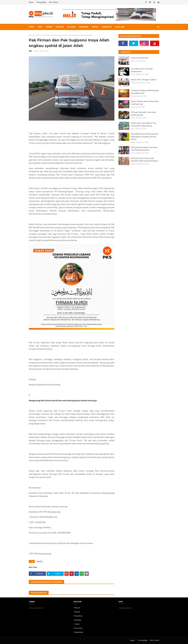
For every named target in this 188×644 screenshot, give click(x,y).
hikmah (77, 608)
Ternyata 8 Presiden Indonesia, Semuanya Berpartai (144, 149)
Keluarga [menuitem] (71, 27)
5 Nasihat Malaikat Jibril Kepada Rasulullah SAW (145, 92)
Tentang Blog (41, 2)
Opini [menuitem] (40, 27)
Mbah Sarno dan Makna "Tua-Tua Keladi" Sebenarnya (144, 124)
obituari (39, 35)
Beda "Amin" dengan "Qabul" (144, 80)
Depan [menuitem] (31, 27)
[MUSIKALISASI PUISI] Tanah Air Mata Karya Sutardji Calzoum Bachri (144, 137)
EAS (31, 51)
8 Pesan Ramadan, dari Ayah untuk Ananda (143, 114)
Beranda (32, 35)
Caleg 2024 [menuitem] (120, 27)
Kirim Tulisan (53, 2)
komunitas (78, 628)
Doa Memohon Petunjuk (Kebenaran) (142, 70)
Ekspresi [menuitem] (60, 27)
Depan (31, 2)
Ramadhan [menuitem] (84, 27)
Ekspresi (77, 612)
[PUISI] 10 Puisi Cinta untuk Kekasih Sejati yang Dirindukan (145, 160)
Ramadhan (79, 616)
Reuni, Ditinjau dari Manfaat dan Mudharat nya (145, 103)
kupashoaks (79, 632)
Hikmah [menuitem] (49, 27)
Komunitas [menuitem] (107, 27)
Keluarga (78, 620)
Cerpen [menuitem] (95, 27)
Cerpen (77, 624)
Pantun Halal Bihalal (140, 58)
